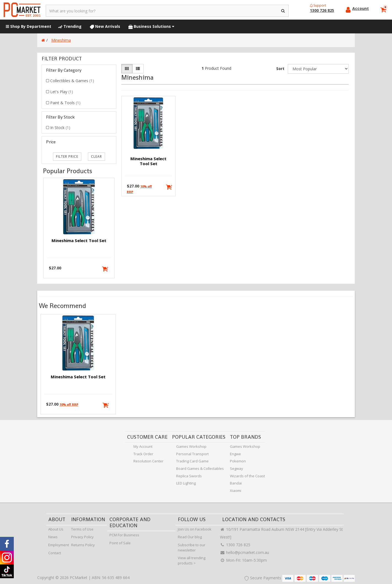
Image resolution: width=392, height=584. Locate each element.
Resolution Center (148, 461)
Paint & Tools (65, 103)
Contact (55, 553)
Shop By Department (29, 26)
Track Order (143, 454)
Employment (59, 545)
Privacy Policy (82, 537)
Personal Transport (192, 454)
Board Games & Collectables (200, 468)
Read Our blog (190, 537)
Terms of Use (82, 529)
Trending (70, 26)
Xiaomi (236, 491)
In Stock (60, 128)
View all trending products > (192, 560)
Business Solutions (151, 26)
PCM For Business (124, 535)
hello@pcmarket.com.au (245, 552)
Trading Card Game (192, 461)
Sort (280, 69)
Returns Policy (83, 545)
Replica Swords (189, 476)
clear (96, 156)
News (53, 537)
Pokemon (238, 461)
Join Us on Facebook (195, 529)
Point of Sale (120, 543)
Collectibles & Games (72, 81)
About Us (56, 529)
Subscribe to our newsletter (192, 547)
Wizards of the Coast (247, 476)
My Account (143, 446)
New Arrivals (105, 26)
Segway (237, 468)
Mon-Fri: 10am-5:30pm (243, 560)
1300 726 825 (235, 545)
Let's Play (62, 92)
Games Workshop (191, 446)
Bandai (236, 483)
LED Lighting (186, 483)
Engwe (235, 454)
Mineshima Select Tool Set (79, 240)
